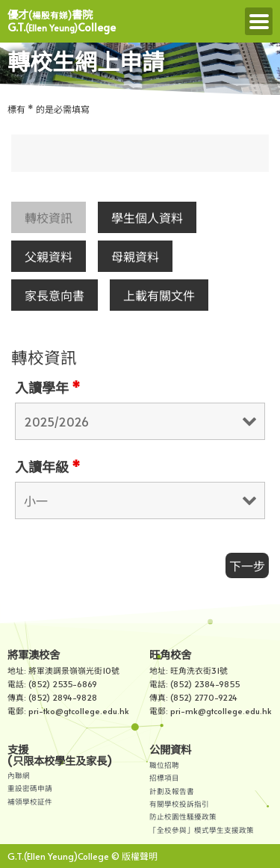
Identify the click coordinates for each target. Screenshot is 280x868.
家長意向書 (55, 295)
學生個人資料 (147, 217)
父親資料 (49, 256)
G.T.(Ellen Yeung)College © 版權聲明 (83, 856)
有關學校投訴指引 (179, 804)
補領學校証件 (30, 802)
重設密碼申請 (30, 788)
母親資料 (135, 256)
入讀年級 (47, 467)
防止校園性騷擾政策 (183, 816)
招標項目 (164, 778)
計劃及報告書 (172, 791)
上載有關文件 (159, 295)
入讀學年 (47, 388)
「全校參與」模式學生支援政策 (202, 830)
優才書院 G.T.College (62, 21)
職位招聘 (164, 765)
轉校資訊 (49, 217)
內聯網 (19, 775)
